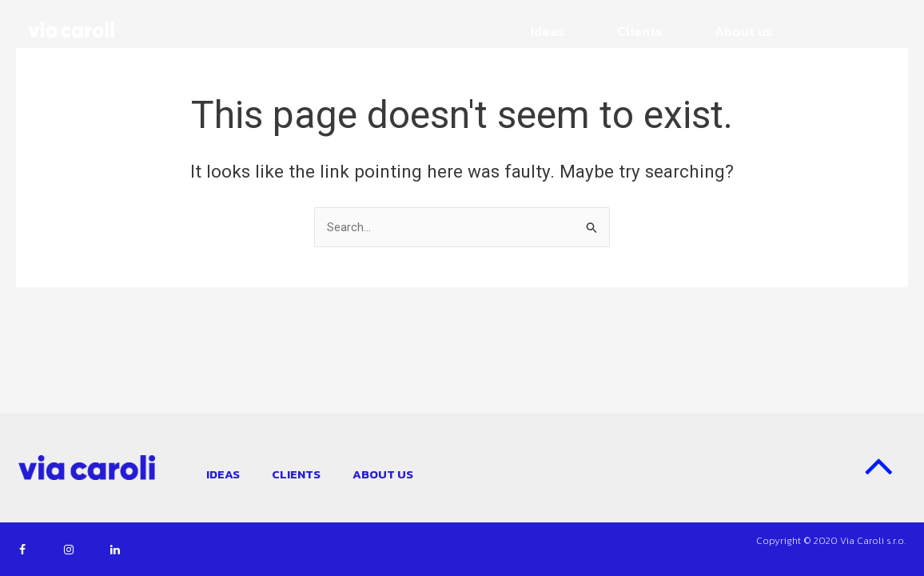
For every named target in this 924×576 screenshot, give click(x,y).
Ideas (548, 31)
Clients (639, 31)
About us (743, 31)
